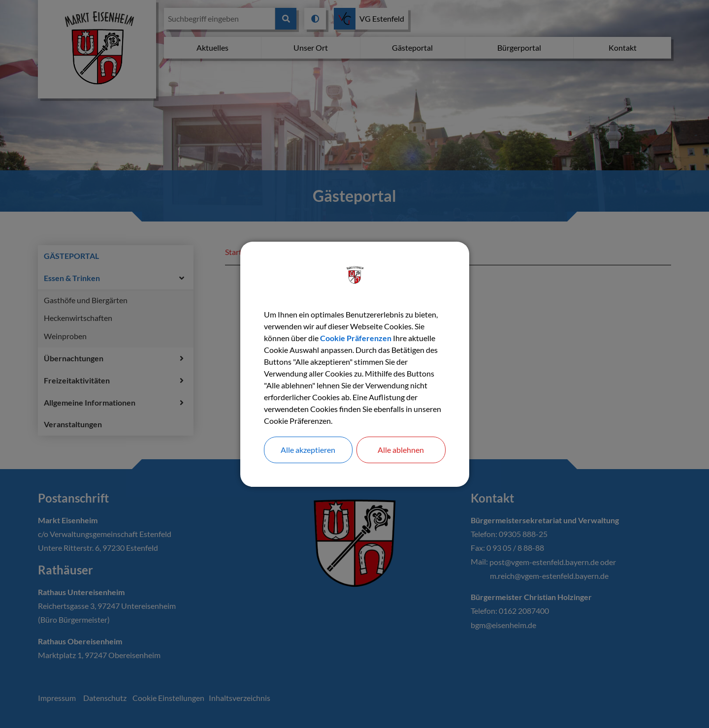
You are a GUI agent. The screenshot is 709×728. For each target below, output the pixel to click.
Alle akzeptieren (308, 450)
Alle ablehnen (401, 450)
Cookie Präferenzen (356, 338)
